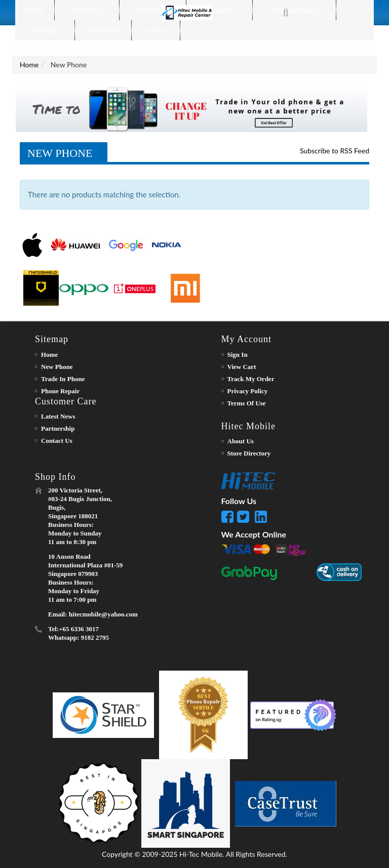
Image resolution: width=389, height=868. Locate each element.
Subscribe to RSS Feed (335, 151)
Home (29, 65)
